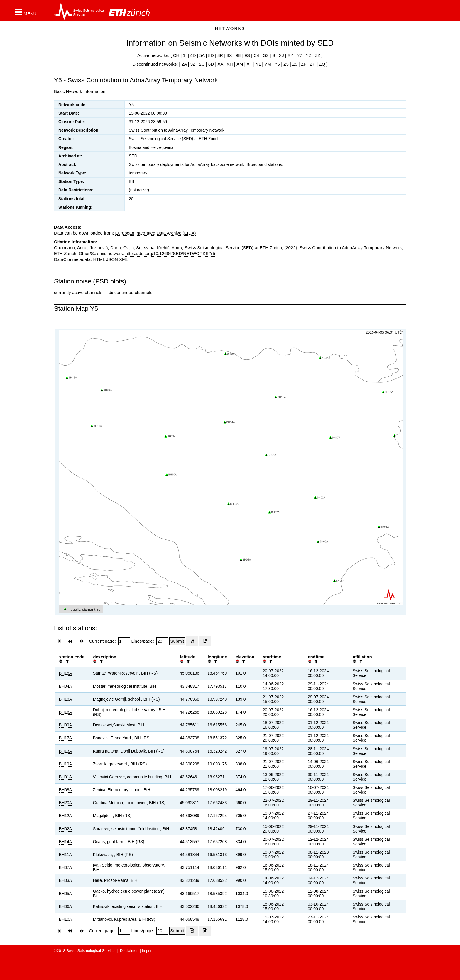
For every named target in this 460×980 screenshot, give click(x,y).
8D (211, 55)
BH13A (65, 751)
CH (177, 55)
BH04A (65, 686)
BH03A (65, 880)
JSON (112, 259)
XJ (281, 55)
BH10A (65, 919)
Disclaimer (129, 951)
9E (238, 55)
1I (185, 55)
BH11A (65, 855)
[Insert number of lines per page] (162, 641)
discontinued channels (131, 292)
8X (229, 55)
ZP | (313, 64)
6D (211, 64)
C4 (256, 55)
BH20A (65, 803)
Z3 (286, 64)
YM (268, 64)
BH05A (65, 894)
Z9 (295, 64)
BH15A (65, 673)
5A (202, 55)
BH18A (65, 699)
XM (240, 64)
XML (124, 259)
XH (229, 64)
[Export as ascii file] (205, 641)
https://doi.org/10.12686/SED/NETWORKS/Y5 (170, 253)
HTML (99, 259)
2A (184, 64)
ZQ (321, 64)
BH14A (65, 842)
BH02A (65, 829)
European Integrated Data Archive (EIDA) (155, 233)
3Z (193, 64)
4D (193, 55)
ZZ (317, 55)
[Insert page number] (124, 641)
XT (250, 64)
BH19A (65, 764)
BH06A (65, 906)
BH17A (65, 738)
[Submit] (177, 641)
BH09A (65, 725)
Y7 (300, 55)
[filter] (67, 661)
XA (221, 64)
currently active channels (78, 292)
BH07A (65, 867)
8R (220, 55)
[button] (26, 12)
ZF (303, 64)
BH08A (65, 790)
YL (258, 64)
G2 (266, 55)
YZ (309, 55)
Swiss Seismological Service (91, 951)
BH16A (65, 712)
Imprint (148, 951)
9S (247, 55)
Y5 (277, 64)
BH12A (65, 816)
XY (290, 55)
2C (202, 64)
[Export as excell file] (192, 641)
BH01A (65, 777)
